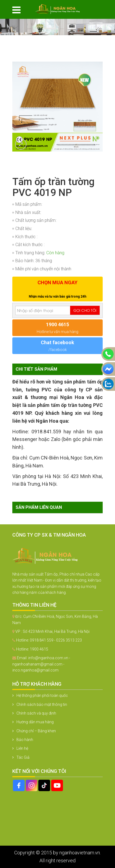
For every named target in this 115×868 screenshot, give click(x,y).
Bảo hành (25, 740)
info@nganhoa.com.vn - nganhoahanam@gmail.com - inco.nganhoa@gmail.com (41, 664)
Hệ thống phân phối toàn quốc (42, 695)
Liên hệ (22, 748)
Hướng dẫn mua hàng (35, 722)
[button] (98, 47)
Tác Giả (23, 757)
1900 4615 (39, 649)
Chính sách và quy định (36, 713)
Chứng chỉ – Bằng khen (36, 731)
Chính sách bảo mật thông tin (42, 704)
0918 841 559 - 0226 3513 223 (56, 640)
